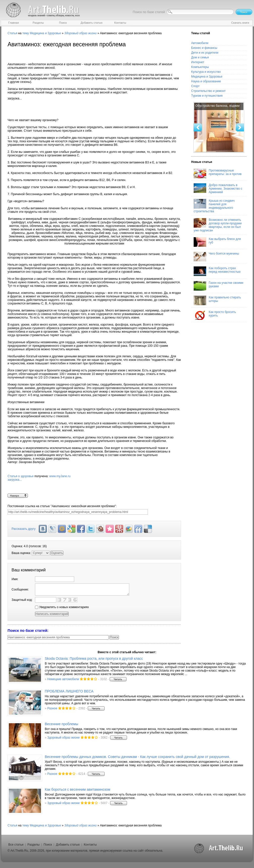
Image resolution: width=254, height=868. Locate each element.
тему (26, 33)
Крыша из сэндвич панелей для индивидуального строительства (214, 206)
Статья (12, 33)
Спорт (195, 86)
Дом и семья (200, 57)
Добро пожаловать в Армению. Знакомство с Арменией (218, 189)
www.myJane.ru (94, 484)
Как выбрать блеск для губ (217, 242)
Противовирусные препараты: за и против (218, 173)
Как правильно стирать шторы (217, 300)
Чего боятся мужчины (216, 257)
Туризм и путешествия (207, 96)
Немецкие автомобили (63, 679)
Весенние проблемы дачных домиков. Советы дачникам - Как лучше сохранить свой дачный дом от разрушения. (137, 757)
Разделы (33, 845)
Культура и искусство (206, 72)
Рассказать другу (24, 529)
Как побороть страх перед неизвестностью (217, 271)
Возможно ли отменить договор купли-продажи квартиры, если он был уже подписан (218, 225)
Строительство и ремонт (208, 91)
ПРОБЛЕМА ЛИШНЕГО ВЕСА (69, 691)
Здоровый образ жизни (63, 738)
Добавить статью (68, 845)
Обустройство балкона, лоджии (217, 106)
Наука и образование (206, 81)
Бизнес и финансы (204, 48)
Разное (52, 708)
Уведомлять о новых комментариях (62, 607)
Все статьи (16, 845)
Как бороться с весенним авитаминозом (77, 789)
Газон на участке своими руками (218, 286)
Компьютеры (200, 67)
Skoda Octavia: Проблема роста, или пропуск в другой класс (94, 658)
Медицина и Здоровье (45, 33)
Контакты (90, 845)
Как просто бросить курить (215, 315)
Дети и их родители (205, 53)
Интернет (198, 62)
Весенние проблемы (61, 724)
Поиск (48, 845)
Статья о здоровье (21, 476)
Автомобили (200, 43)
